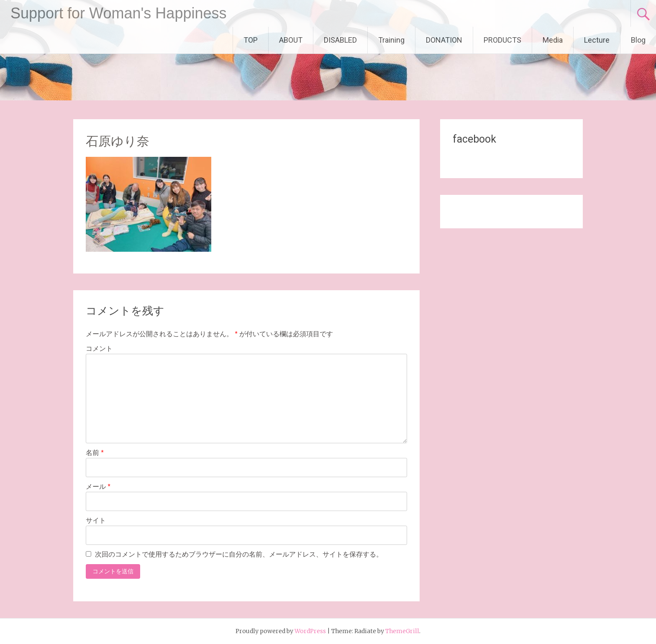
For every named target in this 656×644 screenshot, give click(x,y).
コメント (99, 349)
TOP (251, 40)
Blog (638, 40)
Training (391, 40)
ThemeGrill (402, 631)
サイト (96, 520)
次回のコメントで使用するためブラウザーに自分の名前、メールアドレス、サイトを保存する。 (239, 554)
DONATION (444, 40)
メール (98, 487)
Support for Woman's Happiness (118, 13)
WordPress (310, 631)
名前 (95, 453)
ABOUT (291, 40)
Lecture (597, 40)
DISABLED (340, 40)
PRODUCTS (502, 40)
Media (553, 40)
